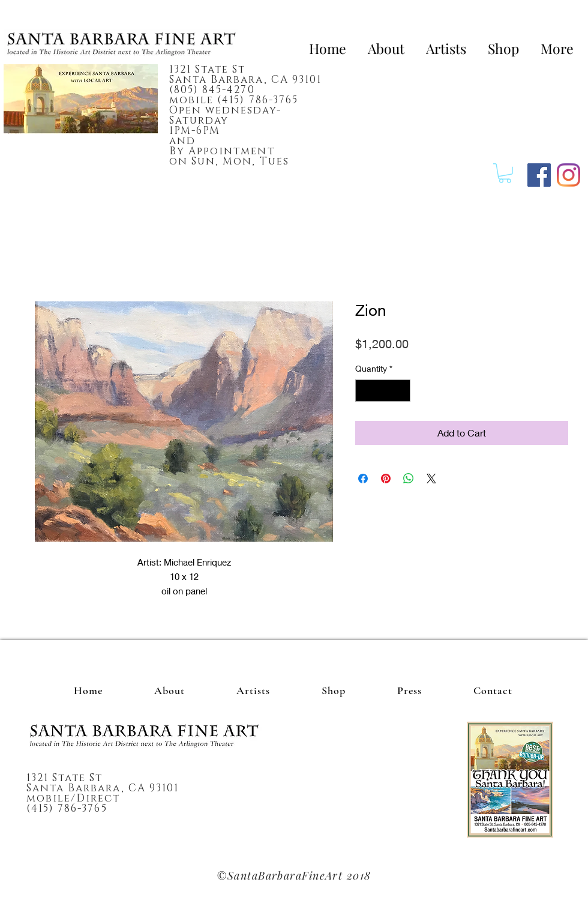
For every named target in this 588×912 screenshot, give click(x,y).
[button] (505, 173)
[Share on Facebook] (363, 479)
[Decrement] (364, 391)
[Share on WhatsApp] (409, 479)
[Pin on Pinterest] (386, 479)
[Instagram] (568, 175)
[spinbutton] (383, 391)
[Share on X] (431, 479)
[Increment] (401, 391)
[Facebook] (539, 175)
